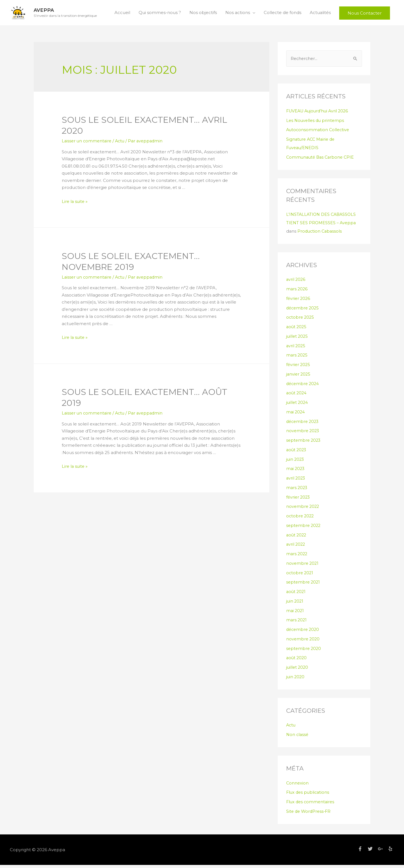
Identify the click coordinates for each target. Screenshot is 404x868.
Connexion (298, 786)
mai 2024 (296, 415)
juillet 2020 (298, 670)
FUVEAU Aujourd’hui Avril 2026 (319, 114)
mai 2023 (296, 472)
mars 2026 (297, 292)
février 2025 (299, 368)
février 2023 (299, 500)
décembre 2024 (304, 387)
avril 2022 (296, 548)
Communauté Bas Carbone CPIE (322, 160)
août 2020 (297, 661)
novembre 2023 (303, 434)
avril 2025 (296, 349)
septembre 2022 (304, 528)
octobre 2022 (301, 519)
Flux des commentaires (311, 805)
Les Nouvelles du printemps (316, 123)
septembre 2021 (304, 585)
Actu (122, 144)
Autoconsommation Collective (319, 133)
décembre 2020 (304, 632)
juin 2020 (296, 680)
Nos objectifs (203, 14)
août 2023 (297, 453)
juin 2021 (295, 604)
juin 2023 (296, 462)
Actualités (320, 14)
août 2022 (297, 538)
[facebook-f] (362, 852)
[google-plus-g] (382, 852)
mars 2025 (297, 358)
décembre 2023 (303, 424)
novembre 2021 (303, 566)
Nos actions (238, 14)
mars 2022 (297, 557)
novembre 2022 (303, 510)
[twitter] (372, 852)
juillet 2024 (298, 405)
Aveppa (46, 11)
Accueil (122, 14)
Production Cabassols (320, 234)
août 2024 (297, 396)
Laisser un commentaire (88, 144)
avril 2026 (296, 283)
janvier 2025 (299, 377)
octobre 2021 (300, 576)
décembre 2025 (303, 311)
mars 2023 (297, 491)
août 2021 (296, 595)
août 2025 (297, 330)
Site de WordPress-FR (309, 814)
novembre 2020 (303, 642)
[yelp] (391, 852)
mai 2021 (295, 614)
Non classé (298, 738)
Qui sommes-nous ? (160, 14)
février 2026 (299, 301)
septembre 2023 (304, 443)
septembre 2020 (304, 651)
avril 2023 (296, 481)
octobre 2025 (301, 320)
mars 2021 (297, 623)
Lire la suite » (75, 204)
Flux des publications (309, 796)
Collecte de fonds (283, 14)
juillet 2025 (298, 339)
